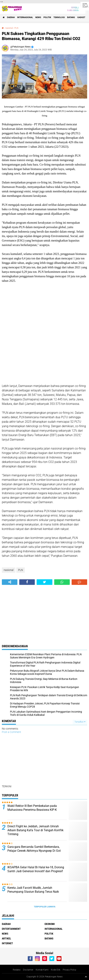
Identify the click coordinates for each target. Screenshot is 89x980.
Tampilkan (80, 722)
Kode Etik (56, 970)
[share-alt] (10, 582)
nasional (9, 28)
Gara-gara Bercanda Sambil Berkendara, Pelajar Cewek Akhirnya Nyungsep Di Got (34, 849)
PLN (16, 28)
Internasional (25, 17)
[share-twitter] (44, 582)
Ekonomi (50, 924)
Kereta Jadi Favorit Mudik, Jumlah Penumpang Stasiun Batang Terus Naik (33, 890)
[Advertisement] (44, 333)
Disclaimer (28, 970)
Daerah (11, 17)
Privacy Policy (69, 970)
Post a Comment (11, 732)
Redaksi (17, 970)
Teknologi (59, 17)
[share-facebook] (27, 582)
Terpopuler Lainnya (45, 907)
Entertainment (11, 929)
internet (7, 943)
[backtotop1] (86, 977)
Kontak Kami (42, 970)
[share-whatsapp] (62, 582)
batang (71, 17)
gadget (81, 17)
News (38, 17)
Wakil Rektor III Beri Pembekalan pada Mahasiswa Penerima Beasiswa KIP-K (32, 808)
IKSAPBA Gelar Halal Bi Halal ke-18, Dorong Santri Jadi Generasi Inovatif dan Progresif (36, 869)
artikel (6, 938)
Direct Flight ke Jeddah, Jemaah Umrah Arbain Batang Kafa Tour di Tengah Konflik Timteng (35, 830)
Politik (47, 17)
